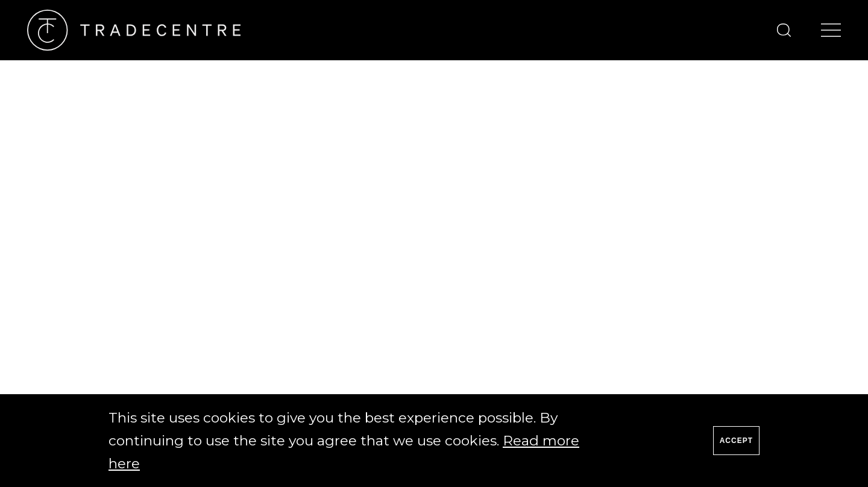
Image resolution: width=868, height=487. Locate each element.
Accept (736, 441)
